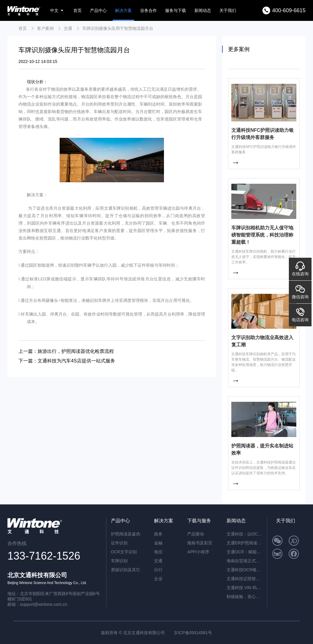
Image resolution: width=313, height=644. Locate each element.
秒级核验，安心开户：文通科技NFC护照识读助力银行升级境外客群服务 (244, 597)
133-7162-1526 (44, 556)
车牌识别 (119, 561)
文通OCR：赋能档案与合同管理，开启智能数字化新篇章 (244, 552)
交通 (68, 28)
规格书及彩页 (200, 543)
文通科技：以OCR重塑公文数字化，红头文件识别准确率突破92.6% (244, 534)
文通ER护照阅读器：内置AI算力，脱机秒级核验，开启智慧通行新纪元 (244, 543)
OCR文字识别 (124, 552)
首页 (78, 10)
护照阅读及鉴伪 (125, 534)
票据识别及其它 (125, 570)
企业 (158, 579)
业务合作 (148, 10)
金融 (158, 543)
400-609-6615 (289, 10)
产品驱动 (196, 534)
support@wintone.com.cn (44, 604)
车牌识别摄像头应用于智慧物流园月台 (118, 28)
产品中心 (98, 10)
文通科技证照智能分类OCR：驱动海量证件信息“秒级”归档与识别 (244, 579)
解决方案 (123, 10)
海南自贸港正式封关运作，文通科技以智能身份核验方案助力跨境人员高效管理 (244, 561)
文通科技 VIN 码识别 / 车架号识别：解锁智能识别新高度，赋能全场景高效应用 (244, 588)
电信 (158, 552)
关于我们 (228, 10)
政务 (158, 534)
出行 (158, 570)
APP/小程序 (198, 552)
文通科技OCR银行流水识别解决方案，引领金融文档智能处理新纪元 (244, 570)
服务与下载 (176, 10)
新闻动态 (203, 10)
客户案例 (45, 28)
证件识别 (119, 543)
